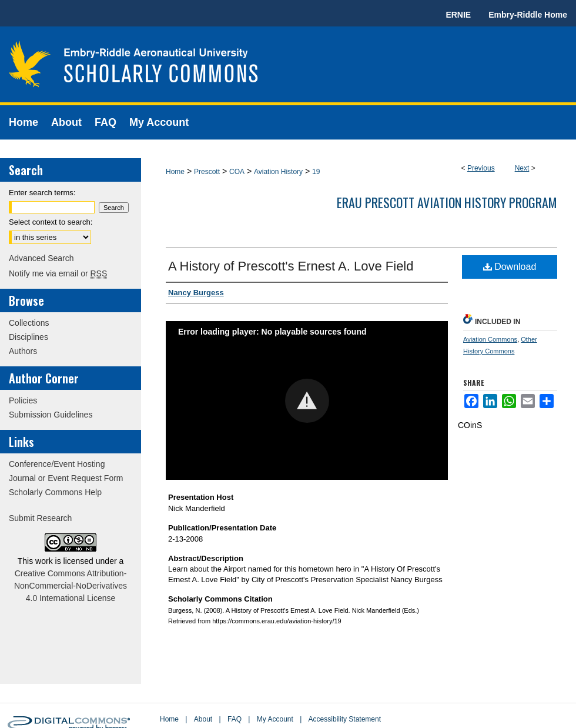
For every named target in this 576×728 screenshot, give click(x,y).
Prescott (207, 172)
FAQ (235, 719)
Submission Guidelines (51, 415)
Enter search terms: (42, 193)
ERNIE (458, 15)
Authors (23, 351)
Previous (481, 168)
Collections (29, 323)
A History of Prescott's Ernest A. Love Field (291, 266)
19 (316, 172)
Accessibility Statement (345, 719)
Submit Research (40, 518)
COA (237, 172)
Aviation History (278, 172)
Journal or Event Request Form (66, 478)
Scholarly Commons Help (55, 492)
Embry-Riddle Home (528, 15)
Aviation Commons (490, 339)
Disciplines (29, 337)
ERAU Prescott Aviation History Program (447, 202)
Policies (23, 400)
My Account (275, 719)
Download (510, 267)
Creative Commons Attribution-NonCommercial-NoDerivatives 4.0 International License (71, 586)
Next (522, 168)
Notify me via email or (58, 273)
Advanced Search (41, 258)
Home (175, 172)
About (203, 719)
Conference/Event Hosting (57, 464)
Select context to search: (51, 222)
